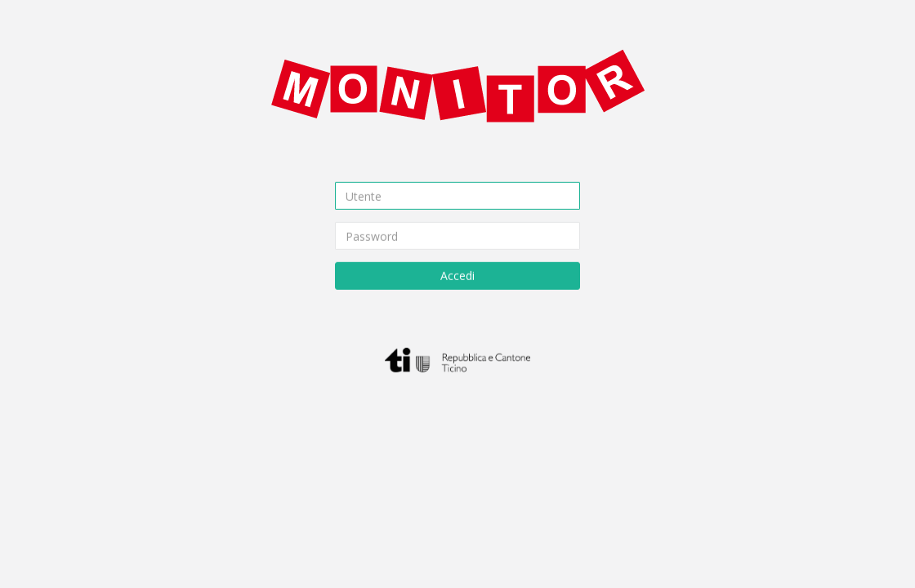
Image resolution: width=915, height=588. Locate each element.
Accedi (457, 276)
